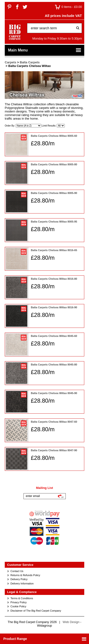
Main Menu (45, 50)
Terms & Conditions (22, 598)
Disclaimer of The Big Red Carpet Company (36, 611)
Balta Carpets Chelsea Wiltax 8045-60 (54, 336)
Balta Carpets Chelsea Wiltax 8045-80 (54, 365)
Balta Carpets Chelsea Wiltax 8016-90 (54, 307)
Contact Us (17, 571)
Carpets (10, 62)
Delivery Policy (19, 579)
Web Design (71, 622)
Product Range (45, 639)
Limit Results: (49, 126)
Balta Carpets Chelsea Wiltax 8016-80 (54, 279)
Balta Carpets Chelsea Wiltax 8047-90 (54, 450)
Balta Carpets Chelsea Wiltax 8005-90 (54, 193)
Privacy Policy (19, 602)
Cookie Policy (18, 606)
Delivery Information (22, 583)
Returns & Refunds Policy (25, 575)
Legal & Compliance (22, 592)
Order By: (10, 126)
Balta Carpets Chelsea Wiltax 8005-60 (54, 136)
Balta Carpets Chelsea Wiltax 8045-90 (54, 393)
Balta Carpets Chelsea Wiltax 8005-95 (54, 222)
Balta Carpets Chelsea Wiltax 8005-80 (54, 164)
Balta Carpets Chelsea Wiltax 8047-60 (54, 422)
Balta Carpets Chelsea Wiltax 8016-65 (54, 250)
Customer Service (20, 565)
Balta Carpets (30, 62)
